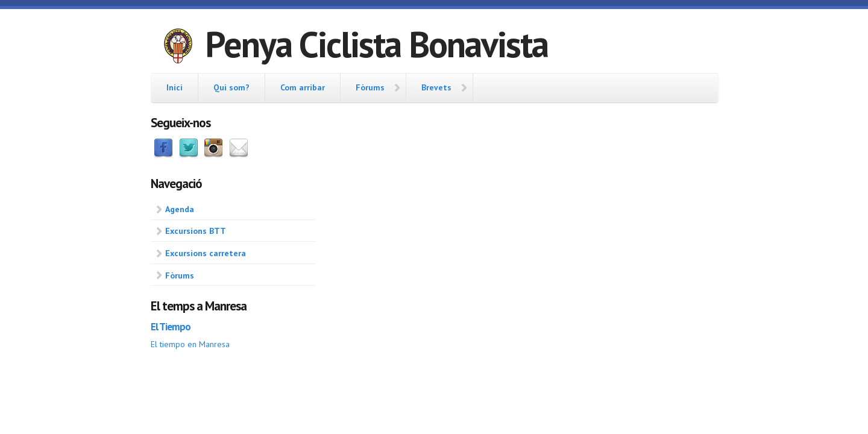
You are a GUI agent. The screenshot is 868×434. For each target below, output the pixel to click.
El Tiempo (171, 327)
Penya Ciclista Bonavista (376, 44)
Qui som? (231, 87)
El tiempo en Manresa (190, 344)
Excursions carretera (206, 253)
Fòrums (370, 87)
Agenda (180, 209)
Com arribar (303, 87)
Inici (175, 87)
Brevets (436, 87)
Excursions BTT (196, 231)
